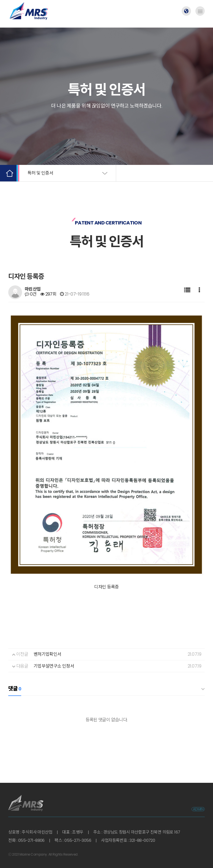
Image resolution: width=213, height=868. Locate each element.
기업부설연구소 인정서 (54, 657)
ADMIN (198, 801)
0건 (31, 294)
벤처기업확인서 (47, 646)
